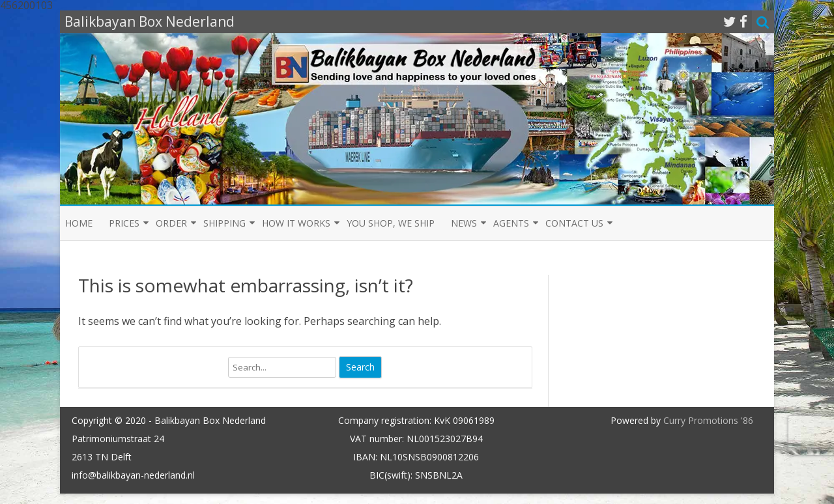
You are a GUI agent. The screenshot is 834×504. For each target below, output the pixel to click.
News (464, 223)
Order (171, 223)
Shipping (224, 223)
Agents (511, 223)
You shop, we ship (391, 223)
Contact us (574, 223)
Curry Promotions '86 (708, 420)
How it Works (296, 223)
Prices (124, 223)
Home (79, 223)
